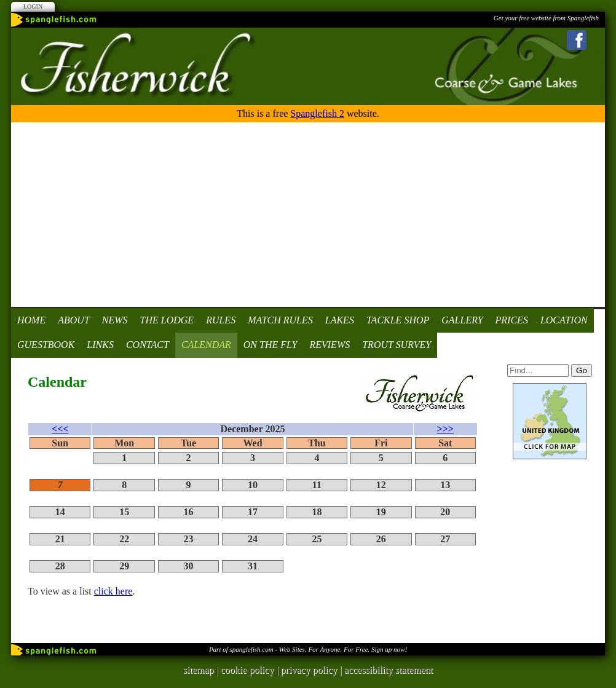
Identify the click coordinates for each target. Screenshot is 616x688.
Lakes (340, 320)
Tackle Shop (398, 320)
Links (100, 345)
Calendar (206, 345)
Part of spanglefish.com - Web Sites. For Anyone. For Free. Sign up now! (308, 649)
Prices (512, 320)
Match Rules (280, 320)
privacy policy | (313, 670)
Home (31, 320)
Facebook (577, 40)
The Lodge (167, 320)
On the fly (270, 345)
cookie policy (247, 670)
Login (33, 6)
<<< (60, 429)
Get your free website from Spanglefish (546, 18)
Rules (221, 320)
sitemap (199, 670)
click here (113, 591)
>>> (445, 429)
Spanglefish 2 (317, 113)
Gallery (462, 320)
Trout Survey (397, 345)
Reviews (330, 345)
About (74, 320)
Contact (148, 345)
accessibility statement (389, 670)
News (115, 320)
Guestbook (46, 345)
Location (564, 320)
